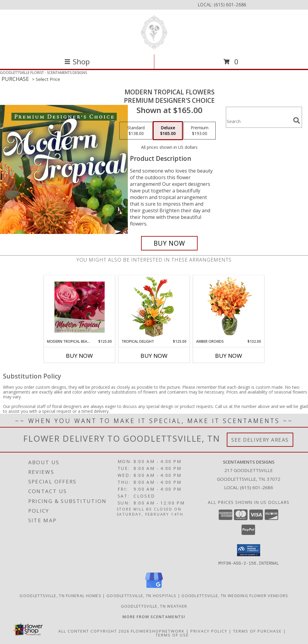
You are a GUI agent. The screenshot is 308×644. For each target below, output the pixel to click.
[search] (297, 121)
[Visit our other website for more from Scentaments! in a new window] (154, 616)
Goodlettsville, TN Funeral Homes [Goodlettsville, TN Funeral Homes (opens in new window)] (60, 595)
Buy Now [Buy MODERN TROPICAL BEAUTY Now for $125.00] (79, 356)
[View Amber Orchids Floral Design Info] (229, 307)
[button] (249, 550)
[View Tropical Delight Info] (154, 307)
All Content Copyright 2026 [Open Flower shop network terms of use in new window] (94, 631)
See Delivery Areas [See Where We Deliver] (260, 440)
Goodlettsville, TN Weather (154, 606)
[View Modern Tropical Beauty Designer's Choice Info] (80, 307)
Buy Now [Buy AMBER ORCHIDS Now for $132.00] (229, 356)
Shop (77, 61)
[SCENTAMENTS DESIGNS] (154, 31)
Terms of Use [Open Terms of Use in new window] (172, 635)
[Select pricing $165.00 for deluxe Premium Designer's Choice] (168, 131)
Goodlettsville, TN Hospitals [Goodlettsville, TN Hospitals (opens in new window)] (141, 595)
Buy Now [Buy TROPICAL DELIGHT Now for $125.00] (154, 356)
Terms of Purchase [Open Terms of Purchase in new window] (257, 631)
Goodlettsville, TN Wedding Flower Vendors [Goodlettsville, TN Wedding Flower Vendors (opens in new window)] (235, 595)
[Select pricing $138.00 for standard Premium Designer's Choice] (136, 131)
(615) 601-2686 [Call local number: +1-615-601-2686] (230, 5)
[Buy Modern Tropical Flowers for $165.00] (169, 243)
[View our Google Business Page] (154, 588)
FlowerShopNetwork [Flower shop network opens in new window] (158, 631)
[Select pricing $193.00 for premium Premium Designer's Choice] (200, 131)
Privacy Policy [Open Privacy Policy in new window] (209, 631)
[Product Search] (258, 121)
